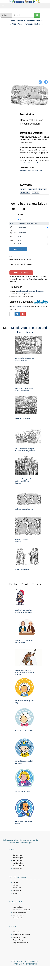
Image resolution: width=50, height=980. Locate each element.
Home (12, 21)
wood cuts (32, 189)
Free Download (13, 227)
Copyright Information (21, 943)
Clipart (15, 882)
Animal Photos (18, 918)
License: (12, 220)
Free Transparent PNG (13, 232)
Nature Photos (18, 907)
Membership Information (22, 934)
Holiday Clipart (18, 863)
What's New (17, 868)
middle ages (25, 192)
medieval (36, 192)
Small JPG (13, 240)
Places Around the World (22, 910)
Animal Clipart (18, 858)
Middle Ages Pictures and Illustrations (28, 24)
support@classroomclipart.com (31, 170)
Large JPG (13, 244)
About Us (16, 932)
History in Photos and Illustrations (31, 21)
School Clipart (18, 855)
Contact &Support (19, 937)
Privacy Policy (18, 940)
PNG (11, 237)
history (23, 189)
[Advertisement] (24, 51)
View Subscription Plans (32, 163)
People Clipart (18, 860)
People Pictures (19, 915)
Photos (16, 885)
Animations (17, 888)
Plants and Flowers (20, 912)
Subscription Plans (19, 306)
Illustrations (17, 891)
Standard (23, 220)
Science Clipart (18, 866)
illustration (43, 189)
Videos (16, 893)
